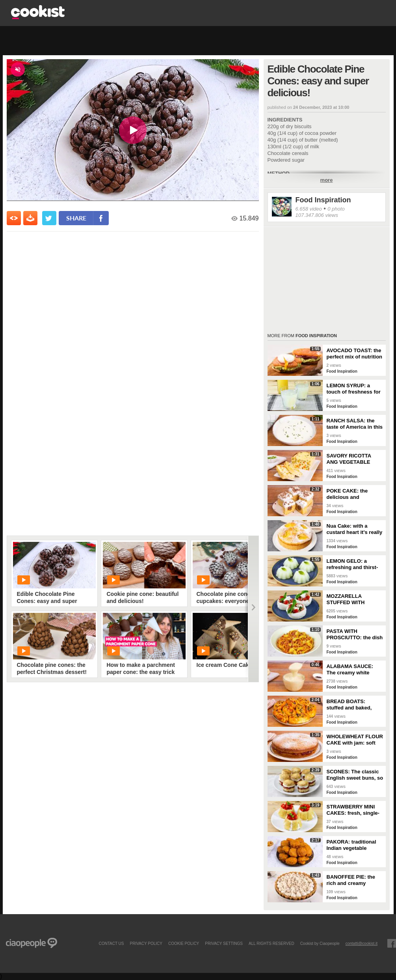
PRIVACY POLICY (146, 943)
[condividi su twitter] (49, 218)
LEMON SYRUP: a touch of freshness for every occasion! (354, 389)
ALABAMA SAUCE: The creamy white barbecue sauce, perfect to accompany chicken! (353, 670)
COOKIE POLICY (184, 943)
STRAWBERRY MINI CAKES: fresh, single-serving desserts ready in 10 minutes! (355, 810)
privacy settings (224, 943)
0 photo (336, 209)
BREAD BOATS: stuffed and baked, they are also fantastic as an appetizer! (354, 705)
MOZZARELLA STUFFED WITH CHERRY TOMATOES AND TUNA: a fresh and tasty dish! (352, 599)
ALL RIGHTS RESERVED (271, 943)
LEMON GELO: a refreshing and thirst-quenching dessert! (352, 564)
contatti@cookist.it (362, 943)
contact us (111, 943)
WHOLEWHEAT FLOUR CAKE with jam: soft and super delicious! (355, 740)
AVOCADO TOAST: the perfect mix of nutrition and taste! (355, 354)
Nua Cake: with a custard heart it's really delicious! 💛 (355, 529)
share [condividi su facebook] (76, 218)
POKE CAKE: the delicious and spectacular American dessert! (353, 494)
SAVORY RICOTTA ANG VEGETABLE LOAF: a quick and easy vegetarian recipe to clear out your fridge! (354, 459)
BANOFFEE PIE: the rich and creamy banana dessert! (351, 880)
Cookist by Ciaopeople (320, 943)
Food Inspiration (323, 200)
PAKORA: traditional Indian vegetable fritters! (351, 845)
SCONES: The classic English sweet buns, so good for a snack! (355, 775)
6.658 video (309, 209)
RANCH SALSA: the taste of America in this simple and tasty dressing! (355, 424)
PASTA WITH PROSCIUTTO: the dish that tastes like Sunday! (355, 635)
